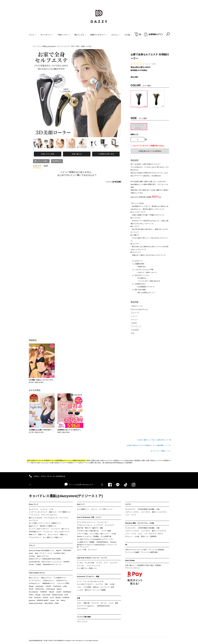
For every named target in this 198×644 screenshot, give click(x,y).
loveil (66, 595)
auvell (52, 600)
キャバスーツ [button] (47, 35)
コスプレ (128, 504)
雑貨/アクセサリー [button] (99, 35)
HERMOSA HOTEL (103, 606)
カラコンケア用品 (63, 583)
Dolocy (63, 600)
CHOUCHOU (40, 589)
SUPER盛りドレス (35, 532)
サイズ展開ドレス (64, 512)
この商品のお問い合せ (106, 154)
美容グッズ (145, 536)
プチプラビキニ (82, 609)
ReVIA (31, 589)
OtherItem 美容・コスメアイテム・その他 (139, 523)
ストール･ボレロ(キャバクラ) (93, 581)
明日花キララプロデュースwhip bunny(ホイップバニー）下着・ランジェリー (97, 546)
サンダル (80, 563)
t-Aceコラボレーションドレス (51, 562)
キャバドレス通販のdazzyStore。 (75, 460)
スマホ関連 (87, 587)
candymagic (39, 586)
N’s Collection (33, 592)
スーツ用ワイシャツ (106, 509)
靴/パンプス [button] (80, 35)
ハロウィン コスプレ (132, 512)
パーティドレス (34, 515)
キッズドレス (48, 532)
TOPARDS (43, 592)
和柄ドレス (33, 534)
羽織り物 (86, 603)
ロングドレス (33, 509)
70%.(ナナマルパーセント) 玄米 (136, 550)
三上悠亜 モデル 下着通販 (86, 542)
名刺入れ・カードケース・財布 (103, 587)
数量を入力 (134, 134)
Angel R (59, 550)
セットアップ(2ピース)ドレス (39, 529)
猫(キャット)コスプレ (159, 512)
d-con (52, 597)
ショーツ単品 (94, 534)
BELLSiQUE (49, 603)
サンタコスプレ (130, 509)
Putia (31, 597)
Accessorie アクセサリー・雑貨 (88, 576)
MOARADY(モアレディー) (52, 564)
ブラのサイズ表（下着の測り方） (88, 531)
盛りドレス (65, 529)
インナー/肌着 (106, 531)
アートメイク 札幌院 (132, 552)
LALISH (59, 592)
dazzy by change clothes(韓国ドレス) (41, 550)
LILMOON (66, 597)
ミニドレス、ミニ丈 (47, 509)
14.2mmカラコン (35, 583)
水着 (79, 598)
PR (126, 545)
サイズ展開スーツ (83, 509)
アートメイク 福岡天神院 (149, 552)
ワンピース (95, 603)
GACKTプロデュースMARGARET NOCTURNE (45, 559)
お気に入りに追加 (48, 154)
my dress (32, 556)
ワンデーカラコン (35, 580)
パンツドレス (55, 529)
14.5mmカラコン (62, 580)
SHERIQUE (67, 592)
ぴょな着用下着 (106, 536)
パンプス (99, 563)
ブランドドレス (82, 622)
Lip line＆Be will (34, 562)
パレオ (111, 603)
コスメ (140, 534)
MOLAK (52, 592)
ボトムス (104, 603)
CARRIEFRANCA (102, 542)
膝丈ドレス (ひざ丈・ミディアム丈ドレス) (43, 518)
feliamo (59, 589)
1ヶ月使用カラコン (60, 578)
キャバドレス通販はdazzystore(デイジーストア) (66, 496)
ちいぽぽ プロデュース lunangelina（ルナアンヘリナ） (96, 539)
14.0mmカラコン (49, 580)
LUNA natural (50, 589)
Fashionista (57, 586)
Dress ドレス (33, 504)
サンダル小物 (89, 563)
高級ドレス (53, 512)
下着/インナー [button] (64, 35)
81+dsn (31, 564)
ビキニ (79, 603)
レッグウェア (98, 525)
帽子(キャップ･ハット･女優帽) (95, 590)
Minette (58, 597)
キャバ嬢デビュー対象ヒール (87, 568)
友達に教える (77, 154)
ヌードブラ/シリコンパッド (86, 522)
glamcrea (32, 600)
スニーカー (114, 563)
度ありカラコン (47, 578)
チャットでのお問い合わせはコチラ (79, 484)
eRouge (38, 595)
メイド (127, 515)
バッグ (79, 581)
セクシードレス (53, 534)
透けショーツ (105, 534)
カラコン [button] (116, 35)
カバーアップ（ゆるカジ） (86, 606)
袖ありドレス (33, 526)
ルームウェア (109, 525)
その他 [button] (128, 35)
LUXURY (48, 586)
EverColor (37, 597)
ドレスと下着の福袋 (84, 617)
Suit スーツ (81, 504)
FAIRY (57, 603)
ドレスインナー (103, 522)
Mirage (31, 586)
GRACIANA (67, 550)
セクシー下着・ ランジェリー (87, 550)
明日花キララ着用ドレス (48, 526)
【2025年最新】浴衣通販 (146, 509)
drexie (31, 553)
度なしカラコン (34, 578)
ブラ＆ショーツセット (85, 525)
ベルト (79, 587)
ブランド (32, 545)
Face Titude (46, 595)
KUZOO (45, 597)
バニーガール (145, 512)
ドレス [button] (33, 35)
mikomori (113, 542)
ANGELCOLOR (57, 595)
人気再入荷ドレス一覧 (164, 440)
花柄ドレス (42, 534)
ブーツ (106, 563)
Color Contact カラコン (37, 573)
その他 (114, 534)
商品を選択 (134, 77)
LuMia (65, 586)
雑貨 (116, 603)
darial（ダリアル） (43, 556)
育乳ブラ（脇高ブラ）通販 (94, 528)
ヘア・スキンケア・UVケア (154, 534)
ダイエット (129, 536)
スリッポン (81, 566)
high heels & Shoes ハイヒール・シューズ (92, 558)
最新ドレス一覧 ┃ (150, 440)
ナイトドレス (64, 518)
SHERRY (67, 562)
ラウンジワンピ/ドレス (49, 515)
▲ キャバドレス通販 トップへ (161, 451)
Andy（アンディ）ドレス (43, 553)
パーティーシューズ (93, 566)
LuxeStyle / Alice (59, 553)
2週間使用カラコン (49, 583)
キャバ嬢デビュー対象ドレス (53, 537)
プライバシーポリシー (133, 568)
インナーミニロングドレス (38, 512)
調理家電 (153, 536)
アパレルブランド (35, 537)
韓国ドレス (64, 534)
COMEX (38, 564)
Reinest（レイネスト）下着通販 (88, 536)
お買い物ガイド (130, 565)
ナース (134, 515)
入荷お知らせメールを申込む (150, 151)
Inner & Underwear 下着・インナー (89, 517)
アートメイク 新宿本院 (156, 550)
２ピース (94, 509)
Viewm (31, 595)
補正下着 (80, 528)
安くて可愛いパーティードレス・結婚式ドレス (45, 523)
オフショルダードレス (62, 532)
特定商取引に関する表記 (145, 565)
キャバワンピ (33, 520)
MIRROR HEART (43, 600)
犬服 (158, 509)
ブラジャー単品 (82, 534)
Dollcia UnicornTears (36, 603)
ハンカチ (80, 590)
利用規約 (158, 565)
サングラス (99, 584)
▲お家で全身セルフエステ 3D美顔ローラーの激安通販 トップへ (149, 445)
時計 (106, 584)
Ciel (58, 600)
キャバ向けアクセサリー (85, 584)
